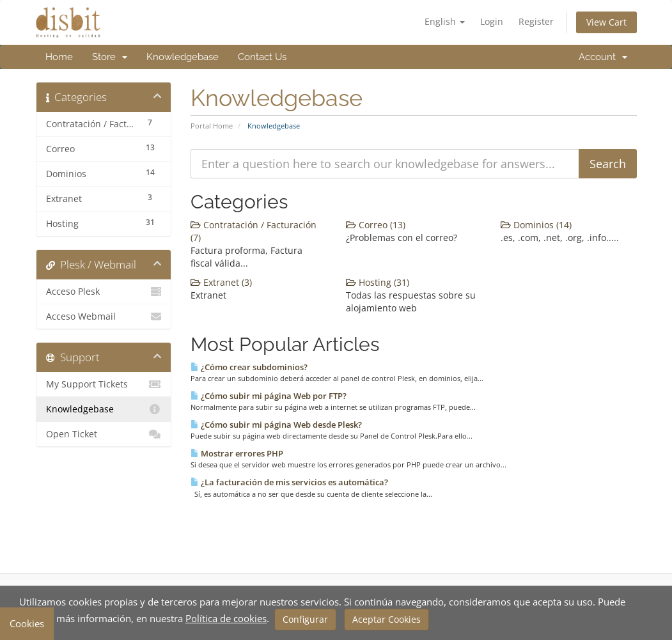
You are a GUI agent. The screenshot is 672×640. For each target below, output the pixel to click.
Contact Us (262, 57)
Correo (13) (376, 225)
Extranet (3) (221, 282)
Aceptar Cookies (387, 619)
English (445, 21)
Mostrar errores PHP (237, 453)
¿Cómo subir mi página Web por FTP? (269, 396)
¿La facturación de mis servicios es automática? (289, 482)
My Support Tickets (104, 384)
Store (110, 57)
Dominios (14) (536, 225)
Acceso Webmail (104, 316)
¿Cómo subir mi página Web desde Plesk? (276, 425)
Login (492, 21)
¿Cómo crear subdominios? (249, 367)
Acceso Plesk (104, 292)
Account (603, 57)
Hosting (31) (378, 282)
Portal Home (212, 126)
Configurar (305, 619)
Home (59, 57)
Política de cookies (226, 618)
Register (536, 21)
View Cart (606, 22)
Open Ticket (104, 434)
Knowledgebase (183, 57)
